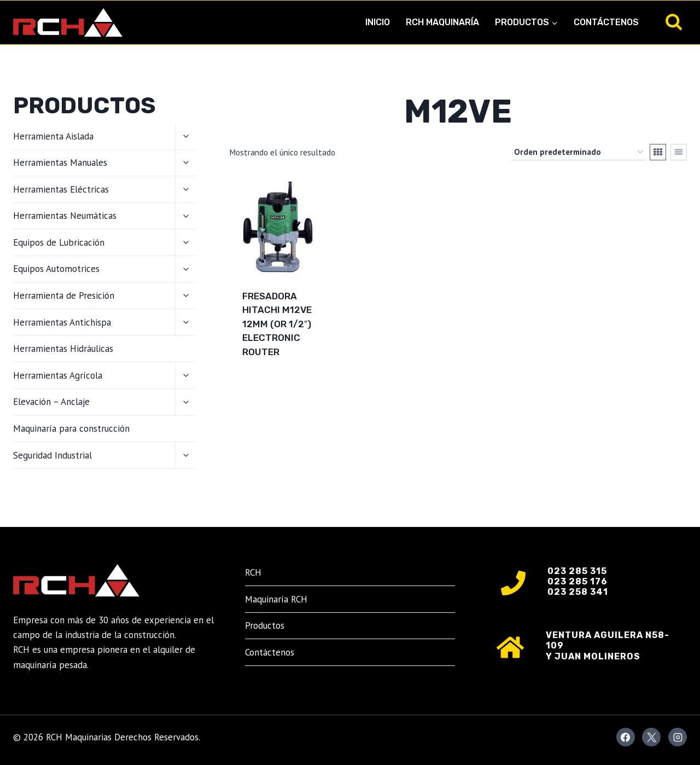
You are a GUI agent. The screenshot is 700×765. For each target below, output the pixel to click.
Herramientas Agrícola (58, 375)
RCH (253, 572)
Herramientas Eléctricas (61, 189)
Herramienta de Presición (64, 295)
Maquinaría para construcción (71, 428)
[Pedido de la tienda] (578, 152)
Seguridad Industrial (52, 455)
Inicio (378, 22)
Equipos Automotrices (56, 269)
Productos (265, 625)
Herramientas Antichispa (62, 322)
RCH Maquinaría (442, 22)
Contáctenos (606, 22)
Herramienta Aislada (53, 136)
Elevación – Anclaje (51, 402)
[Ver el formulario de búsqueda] (674, 22)
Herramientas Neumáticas (65, 216)
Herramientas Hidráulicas (63, 349)
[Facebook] (626, 737)
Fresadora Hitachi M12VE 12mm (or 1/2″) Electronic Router (277, 324)
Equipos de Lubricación (59, 242)
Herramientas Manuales (60, 163)
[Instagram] (678, 737)
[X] (651, 737)
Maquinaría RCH (276, 599)
